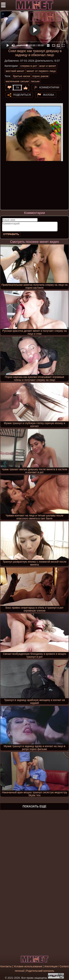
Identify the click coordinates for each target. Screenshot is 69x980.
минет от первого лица (41, 71)
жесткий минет (15, 71)
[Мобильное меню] (3, 5)
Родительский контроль (40, 971)
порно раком (40, 76)
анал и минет (48, 66)
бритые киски (21, 76)
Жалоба (48, 95)
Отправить (11, 234)
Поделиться (22, 95)
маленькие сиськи (17, 81)
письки (35, 81)
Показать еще (34, 806)
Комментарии (49, 87)
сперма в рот (29, 66)
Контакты (6, 966)
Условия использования (28, 966)
